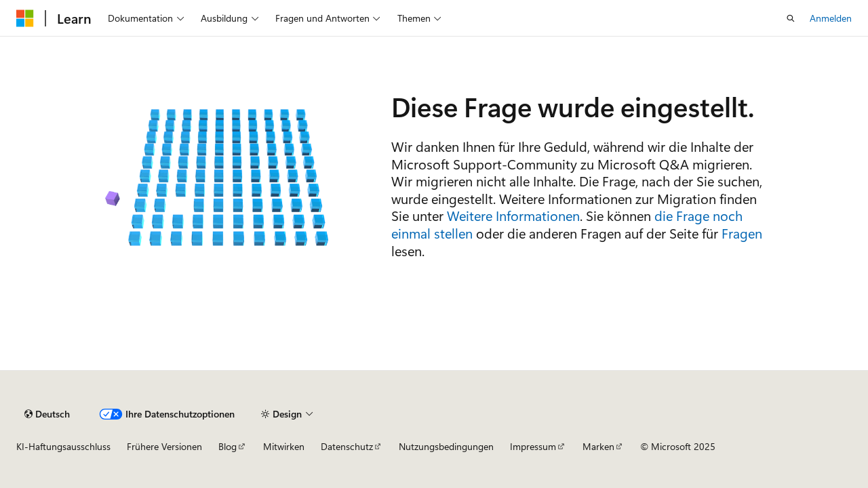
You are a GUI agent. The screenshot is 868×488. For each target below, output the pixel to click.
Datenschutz (347, 446)
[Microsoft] (25, 18)
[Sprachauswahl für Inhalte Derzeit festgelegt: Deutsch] (47, 414)
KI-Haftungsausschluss (63, 446)
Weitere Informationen (513, 215)
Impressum (533, 446)
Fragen (742, 233)
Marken (598, 446)
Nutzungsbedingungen (446, 446)
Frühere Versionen (164, 446)
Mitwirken (284, 446)
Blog (228, 446)
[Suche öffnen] (791, 18)
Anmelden (831, 18)
